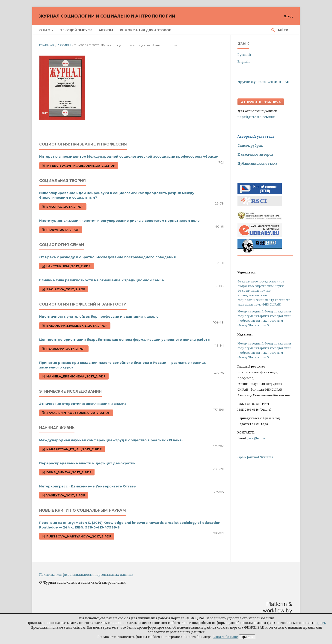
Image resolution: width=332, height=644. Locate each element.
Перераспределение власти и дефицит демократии (87, 463)
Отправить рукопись (261, 102)
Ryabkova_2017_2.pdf (65, 349)
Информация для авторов (146, 30)
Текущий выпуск (76, 30)
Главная (47, 45)
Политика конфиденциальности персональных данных (86, 574)
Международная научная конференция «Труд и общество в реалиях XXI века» (111, 440)
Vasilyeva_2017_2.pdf (65, 495)
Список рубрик (250, 145)
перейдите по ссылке (256, 117)
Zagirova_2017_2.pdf (65, 289)
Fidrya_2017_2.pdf (62, 230)
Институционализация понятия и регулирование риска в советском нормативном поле (119, 221)
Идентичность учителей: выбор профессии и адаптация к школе (99, 317)
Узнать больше (226, 637)
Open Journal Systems (255, 457)
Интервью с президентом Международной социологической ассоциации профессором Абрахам (129, 157)
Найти (282, 30)
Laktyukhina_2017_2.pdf (68, 266)
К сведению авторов (255, 154)
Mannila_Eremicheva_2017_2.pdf (76, 376)
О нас (45, 30)
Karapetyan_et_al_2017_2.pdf (74, 449)
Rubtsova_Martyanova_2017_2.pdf (78, 536)
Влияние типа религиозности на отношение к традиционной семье (102, 280)
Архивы (106, 30)
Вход (288, 16)
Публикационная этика (257, 163)
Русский (244, 55)
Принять (247, 637)
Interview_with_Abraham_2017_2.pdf (80, 166)
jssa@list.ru (256, 438)
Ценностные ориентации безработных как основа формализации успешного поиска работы (125, 340)
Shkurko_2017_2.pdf (64, 207)
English (244, 61)
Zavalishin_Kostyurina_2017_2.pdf (78, 413)
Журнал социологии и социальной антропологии (107, 16)
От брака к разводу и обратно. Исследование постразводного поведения (107, 257)
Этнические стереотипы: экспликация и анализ (83, 404)
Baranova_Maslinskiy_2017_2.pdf (76, 326)
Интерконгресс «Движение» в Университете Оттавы (88, 486)
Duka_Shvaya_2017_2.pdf (68, 472)
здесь (321, 623)
